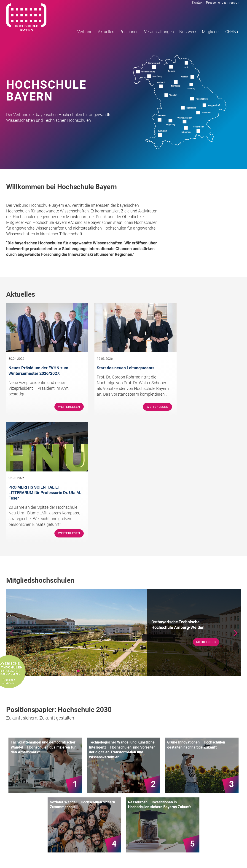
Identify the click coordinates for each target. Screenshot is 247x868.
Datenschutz (231, 856)
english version (229, 3)
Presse (211, 3)
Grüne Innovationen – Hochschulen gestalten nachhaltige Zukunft (196, 626)
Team (144, 791)
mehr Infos (206, 524)
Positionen (129, 32)
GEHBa (232, 32)
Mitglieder (211, 32)
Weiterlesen (61, 415)
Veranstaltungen (159, 32)
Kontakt (198, 3)
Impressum (209, 856)
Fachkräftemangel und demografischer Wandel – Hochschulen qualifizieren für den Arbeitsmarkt (43, 629)
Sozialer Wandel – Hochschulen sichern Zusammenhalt (82, 686)
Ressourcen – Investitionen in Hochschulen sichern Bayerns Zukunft (159, 686)
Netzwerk (188, 32)
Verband (85, 32)
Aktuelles (106, 32)
